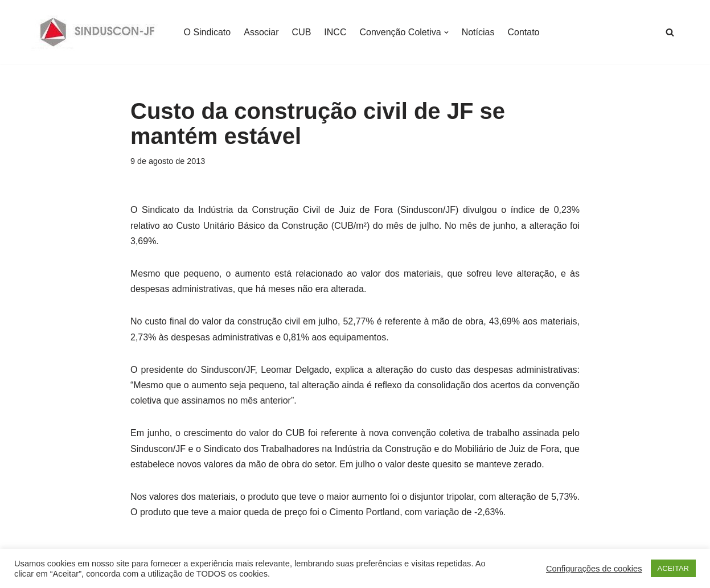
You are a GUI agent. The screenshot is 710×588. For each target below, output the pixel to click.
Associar (261, 32)
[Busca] (670, 32)
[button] (446, 32)
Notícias (478, 32)
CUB (302, 32)
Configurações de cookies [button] (594, 569)
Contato (523, 32)
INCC (335, 32)
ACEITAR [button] (673, 568)
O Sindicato (208, 32)
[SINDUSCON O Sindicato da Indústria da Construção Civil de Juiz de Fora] (98, 32)
